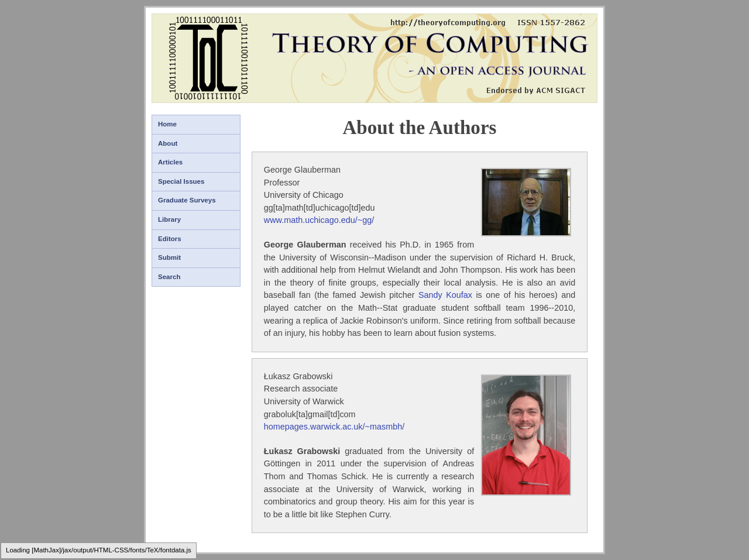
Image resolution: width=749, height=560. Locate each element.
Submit (169, 257)
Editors (170, 239)
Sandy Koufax (445, 295)
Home (167, 124)
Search (169, 277)
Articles (170, 162)
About (168, 143)
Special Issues (181, 181)
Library (169, 219)
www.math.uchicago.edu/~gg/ (319, 220)
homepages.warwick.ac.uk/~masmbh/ (334, 427)
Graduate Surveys (187, 200)
